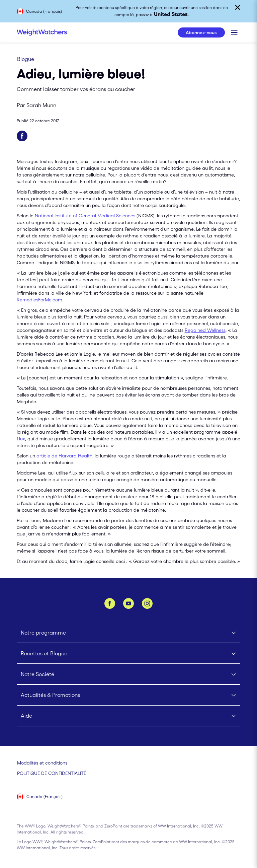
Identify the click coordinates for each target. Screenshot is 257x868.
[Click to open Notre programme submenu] (129, 633)
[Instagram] (147, 603)
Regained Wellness (205, 330)
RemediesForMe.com (39, 300)
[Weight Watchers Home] (42, 32)
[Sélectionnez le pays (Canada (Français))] (40, 797)
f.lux (21, 439)
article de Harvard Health (64, 456)
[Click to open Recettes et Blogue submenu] (129, 654)
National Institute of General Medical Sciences (85, 216)
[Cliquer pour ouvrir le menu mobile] (234, 32)
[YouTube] (128, 603)
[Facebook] (110, 603)
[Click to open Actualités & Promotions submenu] (129, 695)
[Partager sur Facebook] (22, 136)
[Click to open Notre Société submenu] (129, 674)
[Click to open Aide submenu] (129, 716)
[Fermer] (238, 7)
